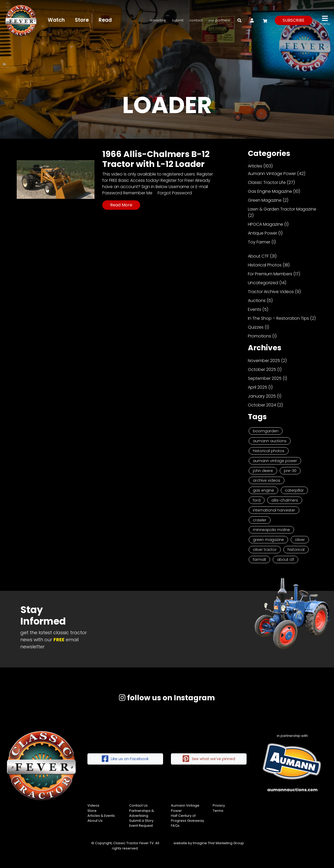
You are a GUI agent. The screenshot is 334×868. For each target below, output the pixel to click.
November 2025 (264, 361)
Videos (93, 805)
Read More (121, 205)
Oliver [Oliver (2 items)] (300, 540)
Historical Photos (265, 265)
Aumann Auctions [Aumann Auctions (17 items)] (270, 441)
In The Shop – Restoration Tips (278, 318)
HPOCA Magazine (266, 224)
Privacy (219, 805)
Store (82, 20)
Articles (255, 166)
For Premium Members (270, 274)
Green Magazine (265, 200)
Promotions (260, 336)
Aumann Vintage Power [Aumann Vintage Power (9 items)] (275, 461)
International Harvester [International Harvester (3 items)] (274, 510)
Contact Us (138, 805)
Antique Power (263, 233)
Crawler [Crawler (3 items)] (260, 520)
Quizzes (256, 327)
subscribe (294, 20)
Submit (178, 20)
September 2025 (265, 378)
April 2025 (258, 387)
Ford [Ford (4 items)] (257, 500)
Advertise (158, 20)
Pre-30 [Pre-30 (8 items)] (290, 471)
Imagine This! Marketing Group (218, 843)
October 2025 (262, 369)
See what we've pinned (209, 759)
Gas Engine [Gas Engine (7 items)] (263, 490)
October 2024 (262, 405)
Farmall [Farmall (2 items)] (259, 560)
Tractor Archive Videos (271, 292)
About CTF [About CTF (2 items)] (285, 560)
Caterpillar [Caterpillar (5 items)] (294, 490)
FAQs (175, 826)
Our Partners (219, 20)
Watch (56, 20)
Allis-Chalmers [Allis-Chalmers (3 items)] (285, 500)
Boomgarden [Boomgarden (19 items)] (266, 431)
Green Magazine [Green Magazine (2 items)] (268, 540)
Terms (218, 811)
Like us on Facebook (125, 759)
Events (255, 309)
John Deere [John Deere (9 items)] (263, 471)
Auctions (257, 301)
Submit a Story (141, 821)
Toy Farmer (259, 242)
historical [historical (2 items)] (296, 550)
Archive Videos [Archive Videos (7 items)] (267, 480)
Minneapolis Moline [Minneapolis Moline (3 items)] (271, 530)
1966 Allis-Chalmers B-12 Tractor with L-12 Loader (156, 159)
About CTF (258, 256)
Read (105, 20)
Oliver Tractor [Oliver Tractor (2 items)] (265, 550)
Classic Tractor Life (267, 182)
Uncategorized (263, 283)
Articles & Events (101, 816)
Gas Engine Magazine (270, 191)
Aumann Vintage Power (272, 174)
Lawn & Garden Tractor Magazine (282, 209)
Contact (196, 20)
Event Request (141, 826)
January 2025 (262, 396)
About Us (95, 821)
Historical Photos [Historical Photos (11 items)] (269, 451)
